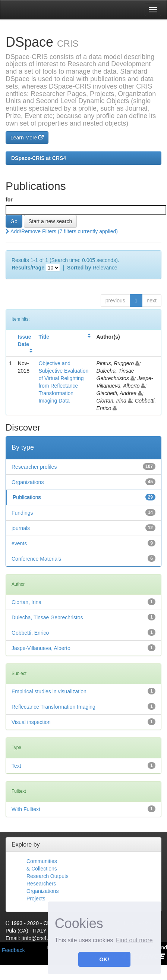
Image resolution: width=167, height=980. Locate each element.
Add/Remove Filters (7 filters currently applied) (62, 231)
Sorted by (79, 268)
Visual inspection (31, 722)
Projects (36, 899)
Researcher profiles (34, 467)
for (9, 200)
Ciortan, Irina (26, 602)
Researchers (41, 884)
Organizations (28, 482)
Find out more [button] (134, 940)
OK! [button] (104, 959)
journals (21, 528)
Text (16, 766)
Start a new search (51, 221)
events (19, 543)
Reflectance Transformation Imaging (53, 707)
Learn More (27, 138)
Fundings (22, 513)
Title (44, 337)
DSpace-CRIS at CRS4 (39, 158)
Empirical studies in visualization (49, 691)
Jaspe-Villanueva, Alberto (41, 648)
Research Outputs (48, 876)
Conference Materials (36, 559)
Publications (27, 497)
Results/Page (28, 268)
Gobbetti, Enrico (30, 633)
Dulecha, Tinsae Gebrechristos (47, 617)
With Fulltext (26, 809)
